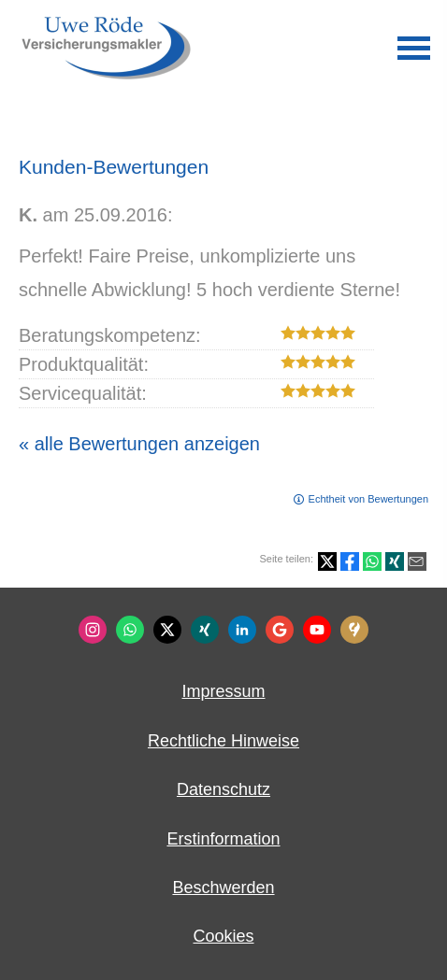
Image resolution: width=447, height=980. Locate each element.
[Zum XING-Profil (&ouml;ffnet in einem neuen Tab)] (205, 630)
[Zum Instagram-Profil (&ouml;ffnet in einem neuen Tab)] (93, 630)
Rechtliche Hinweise (223, 741)
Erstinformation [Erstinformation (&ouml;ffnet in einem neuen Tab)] (223, 839)
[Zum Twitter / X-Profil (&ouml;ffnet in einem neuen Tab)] (167, 630)
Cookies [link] (223, 936)
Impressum (223, 691)
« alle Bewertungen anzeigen (139, 444)
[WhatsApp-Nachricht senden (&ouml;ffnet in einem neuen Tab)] (130, 630)
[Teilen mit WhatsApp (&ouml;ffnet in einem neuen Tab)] (372, 561)
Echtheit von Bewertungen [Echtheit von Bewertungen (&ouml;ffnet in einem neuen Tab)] (368, 499)
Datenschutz (223, 789)
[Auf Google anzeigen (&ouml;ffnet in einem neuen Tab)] (280, 630)
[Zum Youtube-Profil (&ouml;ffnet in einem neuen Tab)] (317, 630)
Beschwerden (223, 888)
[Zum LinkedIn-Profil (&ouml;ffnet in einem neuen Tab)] (242, 630)
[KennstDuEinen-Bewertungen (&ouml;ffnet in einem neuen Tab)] (354, 630)
